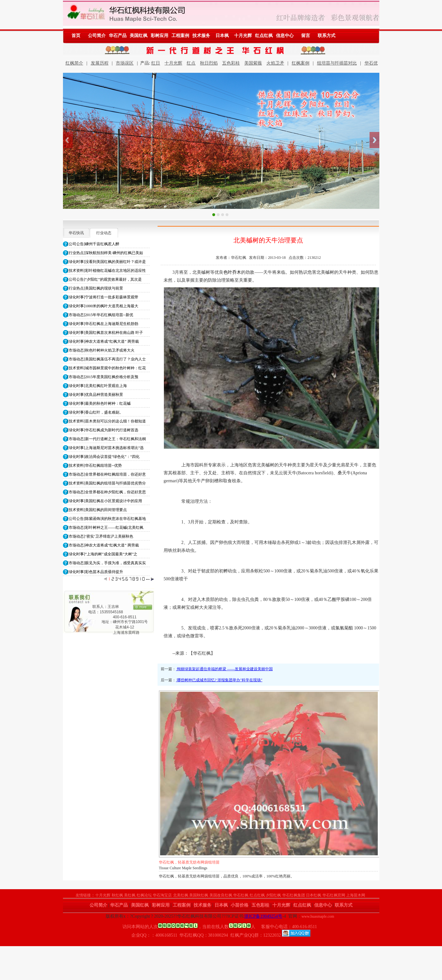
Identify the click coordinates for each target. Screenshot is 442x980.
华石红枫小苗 (170, 862)
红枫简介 (74, 63)
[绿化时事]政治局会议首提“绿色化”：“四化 (103, 457)
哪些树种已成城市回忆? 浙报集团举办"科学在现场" (219, 680)
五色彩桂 (231, 63)
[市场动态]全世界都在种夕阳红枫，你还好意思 (107, 492)
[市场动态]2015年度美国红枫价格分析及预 (103, 377)
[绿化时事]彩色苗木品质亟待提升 (95, 572)
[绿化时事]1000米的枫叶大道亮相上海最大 (103, 306)
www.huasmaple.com (318, 916)
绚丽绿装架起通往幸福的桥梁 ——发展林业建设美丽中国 (224, 669)
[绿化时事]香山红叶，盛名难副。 (95, 412)
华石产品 (118, 36)
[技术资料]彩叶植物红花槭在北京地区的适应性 (107, 271)
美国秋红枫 (199, 895)
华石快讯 (76, 233)
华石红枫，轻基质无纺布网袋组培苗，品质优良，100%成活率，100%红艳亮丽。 (227, 876)
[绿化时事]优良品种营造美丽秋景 (95, 395)
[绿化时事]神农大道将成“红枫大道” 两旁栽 (103, 341)
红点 (191, 63)
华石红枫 (241, 895)
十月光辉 (243, 36)
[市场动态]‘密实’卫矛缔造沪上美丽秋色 (100, 536)
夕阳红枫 (273, 895)
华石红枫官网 (334, 895)
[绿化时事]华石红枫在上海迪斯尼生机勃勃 (103, 324)
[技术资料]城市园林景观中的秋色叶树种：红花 (107, 368)
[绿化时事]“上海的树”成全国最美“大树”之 (102, 554)
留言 (306, 36)
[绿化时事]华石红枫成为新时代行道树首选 (103, 430)
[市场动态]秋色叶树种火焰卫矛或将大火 (101, 350)
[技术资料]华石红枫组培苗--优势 (95, 465)
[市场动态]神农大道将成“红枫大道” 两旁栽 (103, 545)
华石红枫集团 (294, 895)
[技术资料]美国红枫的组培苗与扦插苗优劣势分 (107, 483)
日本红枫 (314, 895)
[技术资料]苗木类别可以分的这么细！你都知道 (107, 421)
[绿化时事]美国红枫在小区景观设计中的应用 (105, 501)
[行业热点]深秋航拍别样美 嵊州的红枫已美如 (105, 253)
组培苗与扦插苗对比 (337, 63)
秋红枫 (117, 895)
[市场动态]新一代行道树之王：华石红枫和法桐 (107, 439)
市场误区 (125, 63)
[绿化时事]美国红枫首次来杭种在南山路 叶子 (105, 333)
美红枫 (130, 895)
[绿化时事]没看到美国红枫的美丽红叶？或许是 (107, 262)
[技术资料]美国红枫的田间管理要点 (97, 510)
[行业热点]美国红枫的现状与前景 (95, 288)
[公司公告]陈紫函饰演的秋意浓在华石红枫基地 (107, 519)
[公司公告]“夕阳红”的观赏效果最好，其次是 (105, 279)
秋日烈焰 (209, 63)
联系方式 (327, 36)
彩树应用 (159, 36)
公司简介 (97, 36)
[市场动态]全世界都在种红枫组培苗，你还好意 (107, 474)
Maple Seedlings (171, 868)
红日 (156, 63)
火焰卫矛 (275, 63)
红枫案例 (301, 63)
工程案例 (180, 36)
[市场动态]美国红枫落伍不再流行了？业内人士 (107, 359)
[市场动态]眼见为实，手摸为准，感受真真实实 (107, 563)
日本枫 (222, 36)
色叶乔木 (232, 272)
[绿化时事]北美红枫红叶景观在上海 (97, 386)
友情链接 (83, 895)
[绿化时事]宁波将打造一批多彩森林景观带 (103, 297)
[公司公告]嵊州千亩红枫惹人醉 (93, 244)
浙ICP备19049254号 (263, 916)
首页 (76, 36)
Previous (68, 140)
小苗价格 (240, 905)
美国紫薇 (253, 63)
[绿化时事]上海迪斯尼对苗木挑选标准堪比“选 (106, 448)
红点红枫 (264, 36)
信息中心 (285, 36)
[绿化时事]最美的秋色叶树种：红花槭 (99, 403)
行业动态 (104, 233)
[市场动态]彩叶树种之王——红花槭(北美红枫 (105, 527)
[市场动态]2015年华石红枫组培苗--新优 (100, 315)
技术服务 (201, 36)
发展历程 (100, 63)
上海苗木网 (356, 895)
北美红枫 (181, 895)
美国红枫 (139, 36)
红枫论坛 (144, 895)
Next (374, 140)
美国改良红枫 (221, 895)
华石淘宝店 (162, 895)
